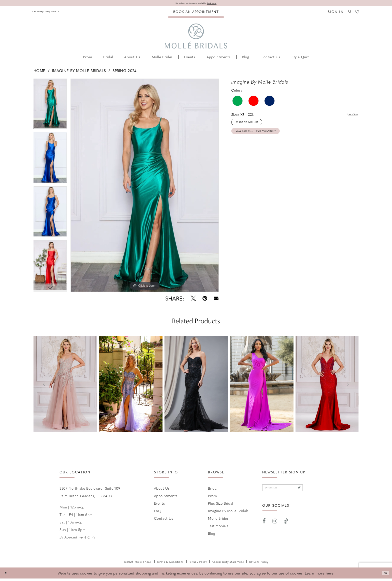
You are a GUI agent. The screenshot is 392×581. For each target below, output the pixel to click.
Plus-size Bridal (221, 504)
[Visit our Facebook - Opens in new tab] (264, 526)
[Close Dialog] (7, 574)
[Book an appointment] (196, 13)
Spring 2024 (124, 72)
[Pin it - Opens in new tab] (205, 300)
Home (39, 72)
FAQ (158, 512)
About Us (162, 489)
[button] (330, 13)
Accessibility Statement (228, 563)
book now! (221, 4)
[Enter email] (294, 491)
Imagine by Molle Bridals (79, 72)
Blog (211, 534)
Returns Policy (259, 563)
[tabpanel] (50, 107)
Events (159, 504)
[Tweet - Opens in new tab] (193, 300)
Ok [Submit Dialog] (384, 574)
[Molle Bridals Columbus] (196, 37)
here (330, 574)
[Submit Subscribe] (321, 491)
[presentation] (65, 386)
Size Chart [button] (350, 116)
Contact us (164, 519)
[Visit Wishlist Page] (356, 13)
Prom (212, 497)
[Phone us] (54, 13)
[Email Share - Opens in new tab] (216, 300)
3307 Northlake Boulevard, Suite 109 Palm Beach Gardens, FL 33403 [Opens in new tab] (90, 493)
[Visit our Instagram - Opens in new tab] (275, 526)
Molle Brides (218, 519)
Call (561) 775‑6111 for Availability (270, 141)
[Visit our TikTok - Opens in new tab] (286, 526)
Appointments (166, 497)
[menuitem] (54, 13)
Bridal (213, 489)
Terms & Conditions (170, 563)
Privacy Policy (198, 563)
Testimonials (218, 527)
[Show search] (346, 13)
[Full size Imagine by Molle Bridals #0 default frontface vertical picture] (145, 186)
